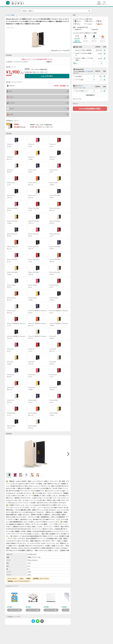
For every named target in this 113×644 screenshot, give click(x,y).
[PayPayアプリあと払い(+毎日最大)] (105, 54)
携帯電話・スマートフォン (41, 578)
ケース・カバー (12, 578)
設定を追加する (90, 95)
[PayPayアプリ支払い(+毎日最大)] (105, 50)
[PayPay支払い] (104, 76)
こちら (87, 71)
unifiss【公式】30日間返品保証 (39, 69)
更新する (49, 62)
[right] (68, 454)
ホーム (8, 15)
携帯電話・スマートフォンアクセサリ (19, 581)
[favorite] (68, 19)
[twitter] (33, 622)
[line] (38, 622)
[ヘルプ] (94, 76)
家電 (13, 15)
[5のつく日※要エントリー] (104, 91)
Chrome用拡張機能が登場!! (90, 109)
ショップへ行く (47, 76)
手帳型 (28, 578)
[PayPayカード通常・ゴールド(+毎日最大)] (105, 58)
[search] (89, 11)
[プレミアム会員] (104, 80)
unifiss (22, 578)
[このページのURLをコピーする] (42, 622)
